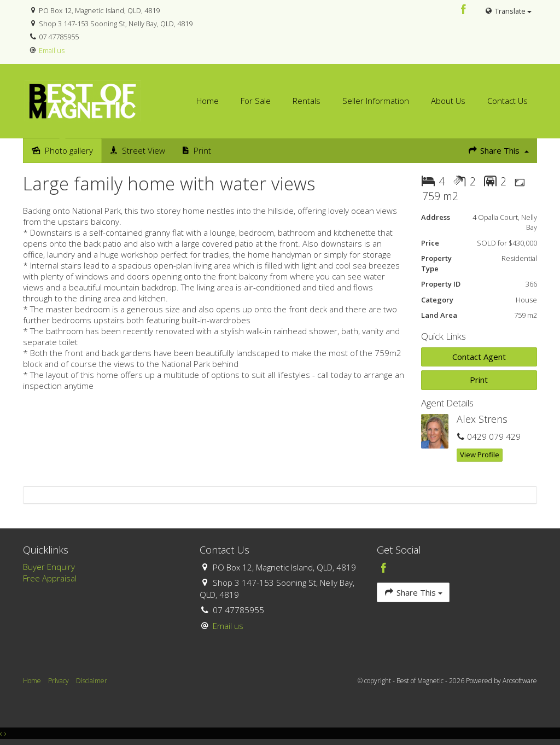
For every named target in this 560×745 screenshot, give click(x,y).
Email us (52, 50)
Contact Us (507, 101)
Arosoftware (520, 681)
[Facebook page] (464, 10)
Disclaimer (92, 681)
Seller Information (376, 101)
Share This (498, 150)
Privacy (59, 681)
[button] (479, 380)
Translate (508, 11)
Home (208, 101)
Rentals (307, 101)
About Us (448, 101)
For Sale (256, 101)
